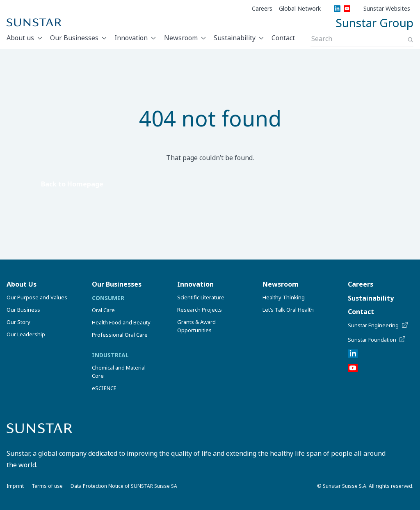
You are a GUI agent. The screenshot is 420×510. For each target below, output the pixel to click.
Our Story (18, 322)
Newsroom (181, 38)
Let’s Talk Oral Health (288, 310)
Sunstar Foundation (377, 340)
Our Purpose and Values (37, 297)
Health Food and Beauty (121, 322)
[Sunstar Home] (34, 23)
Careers (262, 9)
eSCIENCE (104, 388)
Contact (283, 38)
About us (20, 38)
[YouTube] (347, 9)
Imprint (15, 486)
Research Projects (200, 310)
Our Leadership (26, 334)
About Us (22, 284)
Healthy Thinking (284, 297)
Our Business (23, 310)
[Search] (411, 40)
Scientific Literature (201, 297)
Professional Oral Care (120, 335)
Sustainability (235, 38)
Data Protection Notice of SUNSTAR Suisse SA (124, 486)
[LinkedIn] (337, 9)
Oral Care (103, 310)
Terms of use (47, 486)
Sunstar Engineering (378, 325)
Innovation (131, 38)
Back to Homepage (72, 184)
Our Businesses (74, 38)
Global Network (300, 9)
